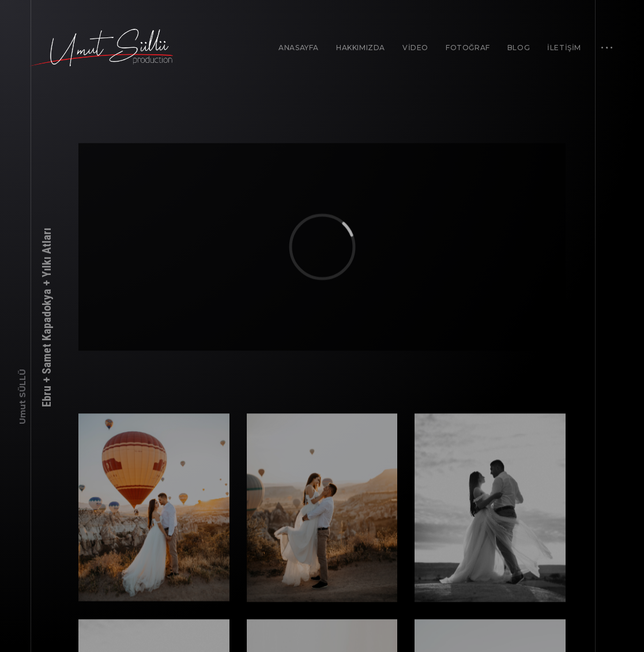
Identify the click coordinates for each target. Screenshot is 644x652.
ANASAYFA (299, 48)
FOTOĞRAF (468, 48)
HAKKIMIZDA (361, 48)
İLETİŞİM (564, 48)
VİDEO (415, 48)
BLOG (519, 48)
